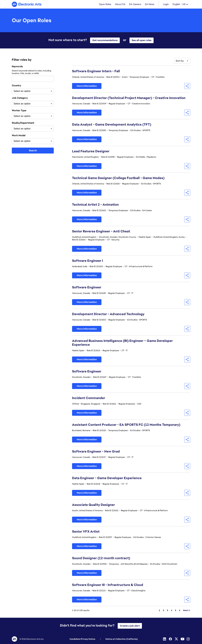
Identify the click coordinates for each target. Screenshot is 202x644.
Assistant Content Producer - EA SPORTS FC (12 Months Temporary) (126, 425)
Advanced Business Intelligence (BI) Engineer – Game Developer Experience (122, 343)
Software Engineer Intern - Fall (96, 71)
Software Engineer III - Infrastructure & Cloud (108, 585)
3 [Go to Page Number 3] (167, 611)
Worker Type (19, 111)
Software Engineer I (87, 261)
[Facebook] (171, 639)
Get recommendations (105, 41)
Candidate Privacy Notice (82, 639)
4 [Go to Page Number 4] (172, 611)
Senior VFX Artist (86, 532)
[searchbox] (28, 91)
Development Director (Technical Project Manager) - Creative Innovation (129, 98)
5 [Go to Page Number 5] (176, 611)
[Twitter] (177, 639)
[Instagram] (188, 639)
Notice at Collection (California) (122, 639)
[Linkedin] (165, 639)
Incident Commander (89, 398)
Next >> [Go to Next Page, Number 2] (187, 611)
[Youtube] (183, 639)
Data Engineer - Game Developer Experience (107, 478)
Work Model (19, 136)
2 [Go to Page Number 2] (163, 611)
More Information (87, 86)
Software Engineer (87, 288)
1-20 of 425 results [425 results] (81, 611)
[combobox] (33, 79)
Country (16, 86)
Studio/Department (23, 123)
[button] (187, 86)
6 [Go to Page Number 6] (180, 611)
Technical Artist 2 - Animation (95, 205)
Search (33, 151)
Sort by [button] (180, 61)
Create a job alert (130, 626)
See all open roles (142, 41)
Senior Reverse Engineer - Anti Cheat (101, 232)
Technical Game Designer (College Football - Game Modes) (118, 178)
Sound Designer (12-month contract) (101, 558)
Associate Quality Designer (93, 505)
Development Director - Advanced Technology (108, 314)
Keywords (17, 67)
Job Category (20, 98)
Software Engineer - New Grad (96, 452)
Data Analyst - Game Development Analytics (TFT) (112, 125)
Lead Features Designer (91, 152)
